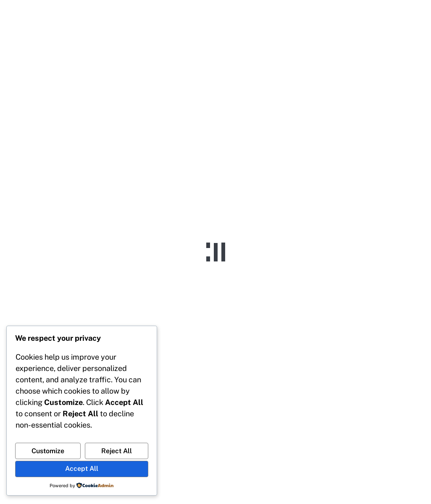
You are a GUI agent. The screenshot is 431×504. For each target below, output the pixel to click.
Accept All (82, 469)
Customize (48, 451)
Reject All (117, 451)
